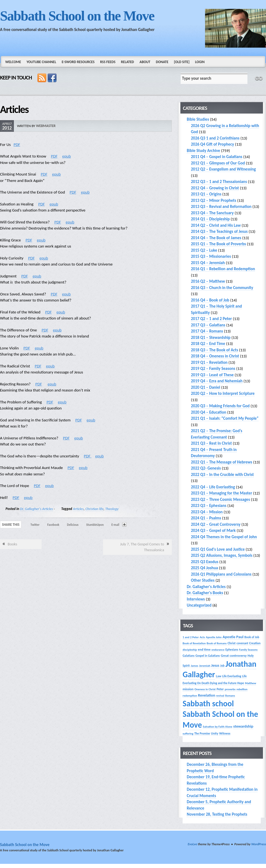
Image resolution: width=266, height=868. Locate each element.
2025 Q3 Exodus (205, 562)
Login (200, 62)
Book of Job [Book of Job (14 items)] (252, 637)
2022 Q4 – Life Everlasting (213, 487)
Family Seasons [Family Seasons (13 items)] (248, 650)
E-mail (115, 525)
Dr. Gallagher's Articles (36, 509)
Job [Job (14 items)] (222, 666)
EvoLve (192, 844)
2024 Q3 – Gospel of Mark (213, 530)
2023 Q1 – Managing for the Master (222, 493)
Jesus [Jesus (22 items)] (215, 665)
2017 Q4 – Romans (207, 331)
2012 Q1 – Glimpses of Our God (218, 163)
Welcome (13, 62)
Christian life (94, 509)
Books (12, 544)
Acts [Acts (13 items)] (202, 637)
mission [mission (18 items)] (188, 689)
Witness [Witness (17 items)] (225, 733)
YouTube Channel (41, 62)
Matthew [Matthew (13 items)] (250, 683)
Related (128, 62)
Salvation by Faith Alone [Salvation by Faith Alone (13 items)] (218, 727)
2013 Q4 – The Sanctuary (212, 213)
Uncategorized (199, 605)
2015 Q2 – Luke (204, 250)
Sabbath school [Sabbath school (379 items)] (208, 704)
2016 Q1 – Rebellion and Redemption (223, 269)
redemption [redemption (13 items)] (190, 696)
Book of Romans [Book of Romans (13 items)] (217, 643)
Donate (162, 62)
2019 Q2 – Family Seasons (213, 369)
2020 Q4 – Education (209, 412)
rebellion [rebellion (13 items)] (242, 689)
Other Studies (203, 580)
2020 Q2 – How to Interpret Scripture (223, 393)
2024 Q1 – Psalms (206, 518)
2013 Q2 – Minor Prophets (214, 200)
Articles (78, 509)
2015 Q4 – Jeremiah (208, 263)
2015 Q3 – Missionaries (211, 256)
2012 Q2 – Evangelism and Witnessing (223, 169)
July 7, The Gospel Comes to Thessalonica (142, 547)
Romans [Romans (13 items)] (230, 696)
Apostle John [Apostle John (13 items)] (214, 637)
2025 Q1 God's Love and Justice (218, 549)
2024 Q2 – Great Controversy (216, 524)
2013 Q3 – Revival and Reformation (221, 207)
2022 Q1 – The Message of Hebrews (222, 462)
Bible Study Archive (203, 151)
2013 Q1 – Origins (206, 194)
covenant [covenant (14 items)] (242, 643)
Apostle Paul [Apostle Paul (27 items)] (233, 637)
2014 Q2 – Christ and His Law (216, 225)
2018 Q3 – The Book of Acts (214, 350)
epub (67, 156)
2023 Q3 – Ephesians (209, 506)
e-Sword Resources (78, 62)
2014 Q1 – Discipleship (210, 219)
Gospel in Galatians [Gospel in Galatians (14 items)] (208, 656)
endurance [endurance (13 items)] (218, 650)
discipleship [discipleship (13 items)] (190, 650)
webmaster (46, 126)
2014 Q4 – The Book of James (216, 238)
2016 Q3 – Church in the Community (222, 288)
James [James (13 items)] (194, 666)
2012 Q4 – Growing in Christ (215, 188)
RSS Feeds (108, 62)
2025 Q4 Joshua (204, 568)
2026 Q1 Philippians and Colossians (221, 574)
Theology (112, 509)
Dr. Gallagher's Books (205, 593)
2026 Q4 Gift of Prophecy (213, 144)
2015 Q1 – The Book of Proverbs (218, 244)
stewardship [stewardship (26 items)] (243, 726)
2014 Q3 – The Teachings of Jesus (219, 231)
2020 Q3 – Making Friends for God (220, 406)
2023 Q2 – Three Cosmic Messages (220, 499)
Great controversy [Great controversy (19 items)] (234, 655)
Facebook (53, 525)
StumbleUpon (95, 525)
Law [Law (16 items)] (218, 676)
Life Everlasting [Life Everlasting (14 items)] (232, 676)
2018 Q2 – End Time (208, 344)
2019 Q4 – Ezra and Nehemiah (217, 381)
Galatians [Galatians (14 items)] (189, 656)
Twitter (35, 525)
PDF (17, 145)
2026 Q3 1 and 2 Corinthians (215, 138)
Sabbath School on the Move (77, 16)
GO (259, 78)
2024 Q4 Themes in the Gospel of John (224, 537)
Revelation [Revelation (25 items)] (207, 695)
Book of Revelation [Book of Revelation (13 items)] (194, 643)
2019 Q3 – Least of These (212, 375)
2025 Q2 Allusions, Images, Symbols (222, 555)
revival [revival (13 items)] (220, 696)
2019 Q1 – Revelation (209, 362)
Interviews (196, 599)
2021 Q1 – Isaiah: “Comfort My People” (225, 418)
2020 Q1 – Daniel (206, 387)
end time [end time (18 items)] (204, 649)
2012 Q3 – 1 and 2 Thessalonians (219, 182)
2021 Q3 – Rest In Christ (211, 443)
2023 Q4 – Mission (207, 512)
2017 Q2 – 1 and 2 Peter (211, 319)
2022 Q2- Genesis (206, 468)
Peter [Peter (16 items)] (220, 689)
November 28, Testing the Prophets (217, 814)
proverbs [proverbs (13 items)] (230, 689)
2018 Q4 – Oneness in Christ (215, 356)
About (145, 62)
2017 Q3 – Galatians (208, 325)
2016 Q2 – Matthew (208, 281)
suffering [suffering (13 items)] (188, 734)
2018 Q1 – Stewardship (211, 338)
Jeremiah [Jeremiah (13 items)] (205, 666)
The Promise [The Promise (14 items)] (202, 733)
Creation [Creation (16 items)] (255, 643)
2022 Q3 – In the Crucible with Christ (222, 475)
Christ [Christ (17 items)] (232, 643)
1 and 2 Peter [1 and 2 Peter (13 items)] (191, 637)
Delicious (73, 525)
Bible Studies (198, 119)
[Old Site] (182, 62)
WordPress (259, 844)
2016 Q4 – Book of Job (210, 300)
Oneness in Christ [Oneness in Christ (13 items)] (205, 689)
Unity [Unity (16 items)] (214, 733)
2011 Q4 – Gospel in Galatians (217, 157)
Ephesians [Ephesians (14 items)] (232, 650)
